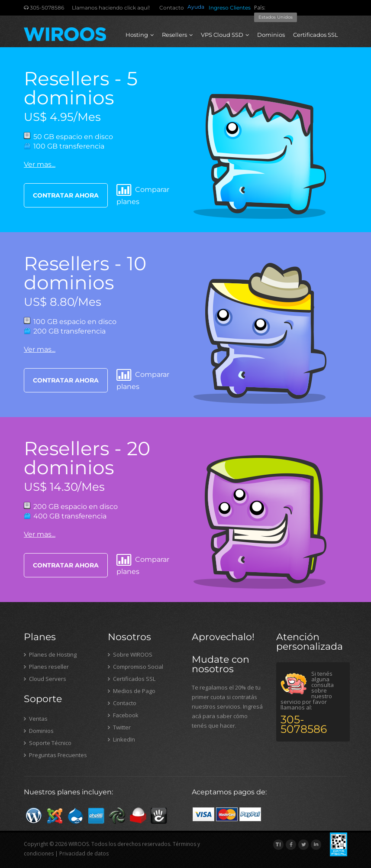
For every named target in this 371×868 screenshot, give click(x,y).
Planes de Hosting (50, 654)
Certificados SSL (316, 35)
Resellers (177, 35)
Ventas (36, 719)
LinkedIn (121, 739)
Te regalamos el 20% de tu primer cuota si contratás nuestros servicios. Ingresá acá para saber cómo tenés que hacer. (227, 706)
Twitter (119, 727)
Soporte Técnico (48, 743)
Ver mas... (40, 164)
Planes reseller (46, 667)
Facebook (123, 715)
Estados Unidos (276, 17)
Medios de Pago (132, 691)
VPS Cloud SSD (225, 35)
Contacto (172, 8)
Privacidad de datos (84, 853)
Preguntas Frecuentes (55, 755)
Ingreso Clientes (230, 8)
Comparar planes (143, 194)
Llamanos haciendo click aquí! (111, 8)
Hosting (140, 35)
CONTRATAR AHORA (66, 195)
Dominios (271, 35)
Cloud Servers (45, 679)
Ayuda (196, 7)
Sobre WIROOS (130, 654)
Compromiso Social (135, 667)
